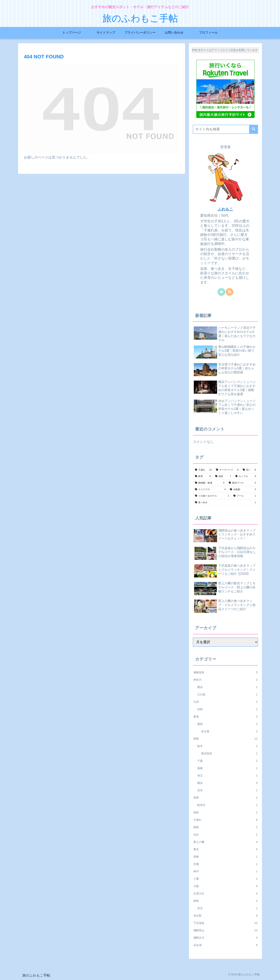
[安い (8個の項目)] (249, 470)
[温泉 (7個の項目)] (223, 476)
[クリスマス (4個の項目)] (210, 490)
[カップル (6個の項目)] (246, 476)
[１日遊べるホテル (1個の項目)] (212, 496)
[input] (225, 129)
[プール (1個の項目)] (245, 496)
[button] (254, 129)
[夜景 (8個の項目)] (203, 476)
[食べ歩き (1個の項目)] (225, 503)
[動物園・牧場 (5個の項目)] (210, 483)
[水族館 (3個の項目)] (243, 490)
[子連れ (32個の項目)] (203, 470)
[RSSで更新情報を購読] (230, 292)
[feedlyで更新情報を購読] (221, 292)
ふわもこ (225, 209)
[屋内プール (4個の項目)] (242, 483)
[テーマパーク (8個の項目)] (227, 470)
